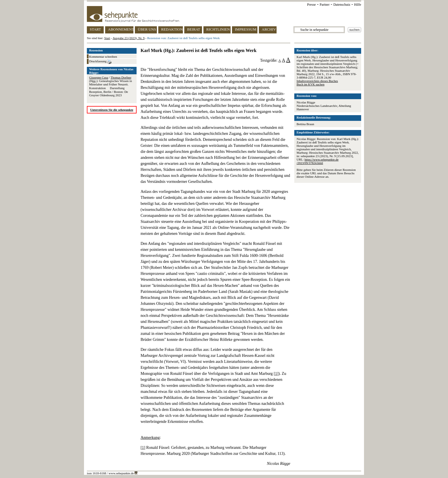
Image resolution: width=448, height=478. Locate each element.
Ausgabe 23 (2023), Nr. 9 (129, 38)
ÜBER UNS (147, 29)
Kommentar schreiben (103, 57)
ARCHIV (269, 29)
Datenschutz (342, 5)
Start (107, 38)
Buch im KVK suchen (310, 84)
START (95, 29)
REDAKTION (172, 29)
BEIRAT (194, 29)
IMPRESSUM (246, 29)
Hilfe (358, 5)
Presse (312, 5)
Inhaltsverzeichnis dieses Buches (317, 81)
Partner (325, 5)
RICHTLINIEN (218, 29)
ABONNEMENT (121, 29)
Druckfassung (100, 62)
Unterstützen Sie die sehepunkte (112, 110)
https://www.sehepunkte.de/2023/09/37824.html (318, 161)
